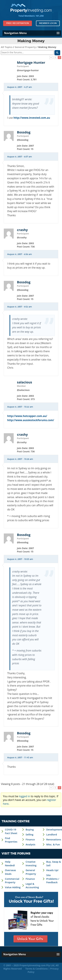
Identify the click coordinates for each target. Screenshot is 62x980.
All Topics (7, 47)
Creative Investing (31, 863)
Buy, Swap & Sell (54, 863)
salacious (25, 382)
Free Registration (18, 23)
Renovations (54, 839)
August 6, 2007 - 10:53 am (20, 559)
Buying (30, 829)
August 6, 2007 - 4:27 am (20, 87)
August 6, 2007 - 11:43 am (20, 758)
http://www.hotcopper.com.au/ (27, 416)
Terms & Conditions (37, 969)
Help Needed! (10, 863)
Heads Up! (52, 870)
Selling (30, 834)
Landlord (52, 834)
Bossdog (24, 132)
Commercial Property (12, 880)
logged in (25, 796)
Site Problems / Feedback (53, 879)
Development (54, 829)
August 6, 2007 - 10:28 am (20, 459)
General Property (25, 47)
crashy (22, 230)
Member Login (48, 23)
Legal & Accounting (32, 885)
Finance (30, 839)
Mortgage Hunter (31, 63)
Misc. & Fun (53, 844)
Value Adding (13, 887)
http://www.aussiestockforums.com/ (31, 420)
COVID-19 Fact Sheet (11, 831)
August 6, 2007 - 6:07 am (20, 157)
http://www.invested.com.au (32, 118)
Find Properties (11, 840)
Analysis (31, 844)
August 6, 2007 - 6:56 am (20, 254)
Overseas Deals (10, 872)
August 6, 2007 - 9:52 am (20, 307)
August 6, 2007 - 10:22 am (20, 407)
